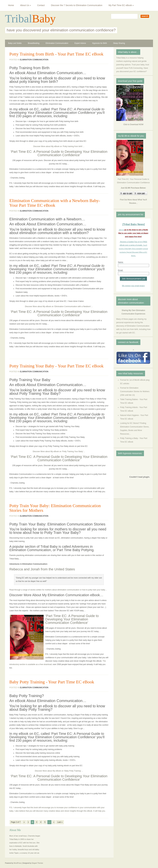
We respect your (128, 286)
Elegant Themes (37, 863)
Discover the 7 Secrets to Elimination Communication (77, 5)
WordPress (18, 863)
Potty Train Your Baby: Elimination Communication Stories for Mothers (55, 508)
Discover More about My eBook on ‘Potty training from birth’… (59, 146)
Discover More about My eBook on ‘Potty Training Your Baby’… (59, 451)
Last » (60, 822)
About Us (25, 5)
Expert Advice (80, 43)
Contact (41, 5)
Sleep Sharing (119, 43)
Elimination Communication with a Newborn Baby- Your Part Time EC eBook (55, 203)
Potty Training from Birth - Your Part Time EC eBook (56, 54)
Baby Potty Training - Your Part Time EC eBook (52, 682)
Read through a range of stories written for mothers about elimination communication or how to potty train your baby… (58, 590)
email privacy (140, 286)
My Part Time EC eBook (121, 5)
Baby (44, 19)
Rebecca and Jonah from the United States (42, 569)
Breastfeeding (34, 43)
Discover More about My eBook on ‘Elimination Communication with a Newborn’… (59, 306)
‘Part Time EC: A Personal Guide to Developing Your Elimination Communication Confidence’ (59, 153)
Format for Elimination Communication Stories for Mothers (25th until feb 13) (135, 391)
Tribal (18, 19)
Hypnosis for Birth (100, 43)
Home (11, 5)
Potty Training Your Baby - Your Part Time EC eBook (56, 366)
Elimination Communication (57, 43)
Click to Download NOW (133, 124)
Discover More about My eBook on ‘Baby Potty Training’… (59, 771)
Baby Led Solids (15, 43)
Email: (121, 270)
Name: (121, 262)
